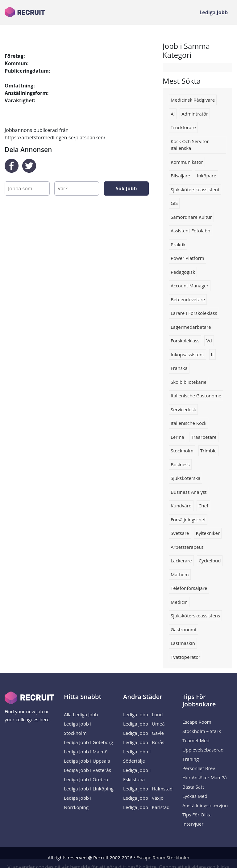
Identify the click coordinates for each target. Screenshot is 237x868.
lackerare (181, 561)
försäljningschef (188, 519)
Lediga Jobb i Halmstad (148, 789)
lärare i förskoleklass (194, 313)
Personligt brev (199, 768)
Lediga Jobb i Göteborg (88, 742)
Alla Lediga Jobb (81, 714)
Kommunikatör (187, 162)
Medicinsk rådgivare (193, 100)
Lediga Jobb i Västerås (87, 770)
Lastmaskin (183, 643)
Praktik (178, 244)
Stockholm (182, 451)
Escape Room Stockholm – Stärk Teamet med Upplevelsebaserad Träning (203, 740)
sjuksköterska (185, 478)
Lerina (177, 437)
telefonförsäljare (189, 588)
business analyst (189, 492)
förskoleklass (185, 341)
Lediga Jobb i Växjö (143, 798)
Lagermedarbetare (191, 327)
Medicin (179, 602)
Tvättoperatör (185, 657)
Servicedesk (183, 409)
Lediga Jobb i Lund (143, 714)
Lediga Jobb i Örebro (86, 779)
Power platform (187, 258)
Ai (173, 114)
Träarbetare (204, 437)
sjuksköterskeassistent (195, 189)
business (180, 464)
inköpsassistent (187, 354)
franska (179, 368)
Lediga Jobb (214, 12)
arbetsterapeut (187, 547)
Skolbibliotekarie (189, 382)
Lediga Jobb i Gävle (143, 733)
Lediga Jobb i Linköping (89, 789)
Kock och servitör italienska (190, 145)
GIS (174, 203)
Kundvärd (181, 506)
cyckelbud (210, 561)
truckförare (183, 127)
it (213, 354)
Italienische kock (189, 423)
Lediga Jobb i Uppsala (87, 761)
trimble (208, 451)
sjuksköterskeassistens (195, 616)
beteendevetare (188, 299)
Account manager (190, 286)
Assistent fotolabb (191, 231)
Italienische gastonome (196, 396)
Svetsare (180, 533)
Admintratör (195, 114)
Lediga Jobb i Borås (144, 742)
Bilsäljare (180, 176)
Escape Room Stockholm (163, 857)
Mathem (180, 574)
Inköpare (206, 176)
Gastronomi (183, 629)
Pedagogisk (183, 272)
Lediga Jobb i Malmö (86, 752)
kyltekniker (208, 533)
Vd (209, 341)
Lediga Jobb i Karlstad (146, 807)
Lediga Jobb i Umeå (144, 724)
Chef (203, 506)
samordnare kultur (191, 217)
